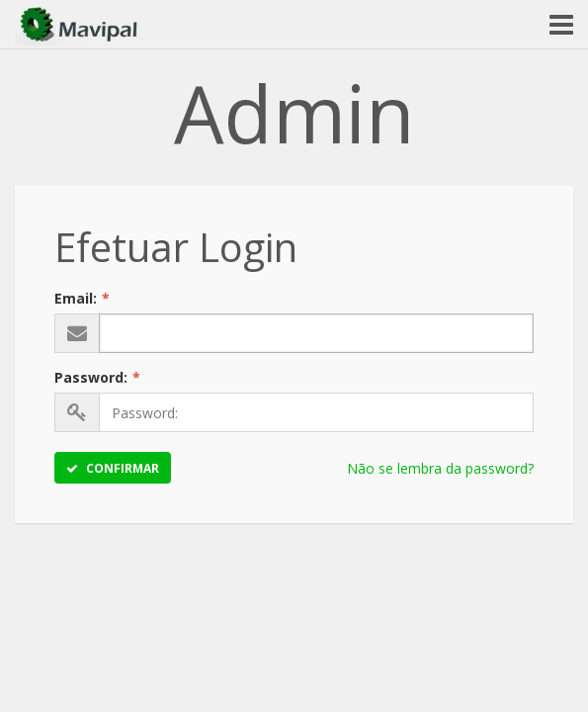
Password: (97, 377)
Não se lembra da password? (440, 468)
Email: (82, 298)
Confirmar (113, 468)
